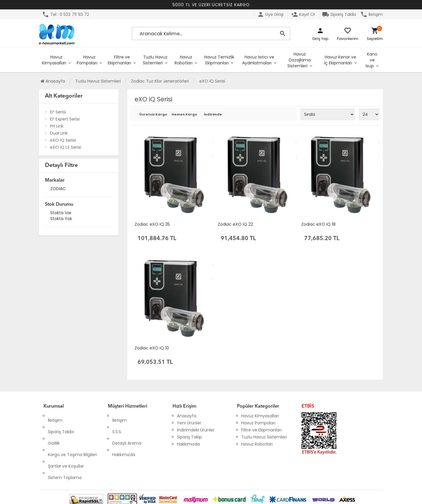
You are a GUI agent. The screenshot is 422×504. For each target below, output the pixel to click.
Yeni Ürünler (189, 423)
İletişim (372, 14)
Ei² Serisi (58, 112)
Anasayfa (53, 81)
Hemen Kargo (184, 115)
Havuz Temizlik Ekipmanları (219, 60)
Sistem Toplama (65, 451)
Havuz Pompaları (87, 60)
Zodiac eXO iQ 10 (152, 348)
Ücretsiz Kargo (151, 115)
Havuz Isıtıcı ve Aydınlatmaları (258, 60)
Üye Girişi (270, 14)
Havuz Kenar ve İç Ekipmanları (340, 60)
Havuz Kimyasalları (54, 60)
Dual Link (59, 133)
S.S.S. (117, 423)
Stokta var (61, 214)
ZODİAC (58, 189)
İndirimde (213, 115)
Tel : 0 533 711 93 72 (66, 14)
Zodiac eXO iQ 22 (235, 224)
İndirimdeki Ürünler (196, 430)
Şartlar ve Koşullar (66, 444)
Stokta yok (61, 219)
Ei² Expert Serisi (65, 119)
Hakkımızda (124, 437)
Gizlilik (54, 430)
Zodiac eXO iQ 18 (318, 224)
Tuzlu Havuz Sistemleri (155, 60)
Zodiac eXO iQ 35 (152, 224)
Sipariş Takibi (339, 14)
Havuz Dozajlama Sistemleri (299, 60)
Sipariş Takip (189, 437)
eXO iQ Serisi (63, 140)
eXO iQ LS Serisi (66, 147)
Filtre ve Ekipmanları (119, 60)
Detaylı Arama (127, 430)
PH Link (57, 126)
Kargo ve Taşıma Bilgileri (72, 437)
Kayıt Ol (303, 14)
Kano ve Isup (371, 60)
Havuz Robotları (184, 60)
